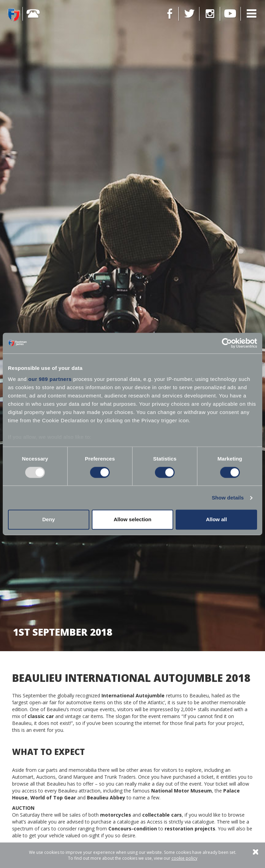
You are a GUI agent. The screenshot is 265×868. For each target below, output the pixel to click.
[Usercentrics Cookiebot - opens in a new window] (227, 343)
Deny (48, 520)
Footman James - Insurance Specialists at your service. (14, 14)
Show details (228, 498)
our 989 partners (50, 379)
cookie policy (184, 858)
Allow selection (132, 520)
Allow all (217, 520)
